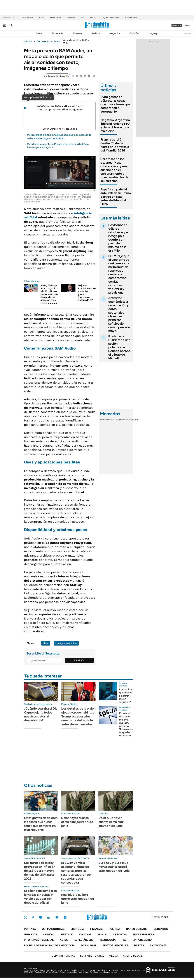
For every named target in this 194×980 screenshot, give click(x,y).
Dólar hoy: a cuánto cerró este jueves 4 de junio (77, 822)
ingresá (187, 25)
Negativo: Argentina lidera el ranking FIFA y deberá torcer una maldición (115, 125)
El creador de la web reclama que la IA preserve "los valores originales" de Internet (126, 724)
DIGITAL (63, 956)
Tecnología (43, 42)
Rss (124, 940)
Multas (139, 945)
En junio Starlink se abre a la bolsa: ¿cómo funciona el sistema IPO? (87, 293)
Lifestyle (66, 934)
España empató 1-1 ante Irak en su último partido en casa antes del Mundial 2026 (116, 197)
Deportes (120, 934)
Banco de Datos (137, 929)
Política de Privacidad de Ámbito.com (49, 945)
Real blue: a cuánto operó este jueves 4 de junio (78, 899)
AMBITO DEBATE (126, 956)
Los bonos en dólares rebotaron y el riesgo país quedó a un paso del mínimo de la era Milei (118, 238)
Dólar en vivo (27, 18)
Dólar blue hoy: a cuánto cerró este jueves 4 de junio (111, 822)
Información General (39, 940)
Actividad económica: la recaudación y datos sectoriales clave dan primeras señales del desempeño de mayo (119, 314)
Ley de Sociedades (110, 18)
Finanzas (77, 33)
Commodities (123, 420)
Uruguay (153, 33)
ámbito (28, 42)
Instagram (40, 917)
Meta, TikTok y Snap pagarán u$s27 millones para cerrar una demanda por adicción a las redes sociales (49, 294)
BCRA (42, 18)
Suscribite (79, 660)
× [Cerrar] (51, 97)
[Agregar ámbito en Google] (57, 76)
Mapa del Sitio (142, 940)
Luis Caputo (55, 18)
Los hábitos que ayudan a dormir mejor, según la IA (126, 696)
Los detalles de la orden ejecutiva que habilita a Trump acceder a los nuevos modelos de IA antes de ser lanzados (78, 716)
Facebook (33, 917)
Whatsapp (65, 917)
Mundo (102, 934)
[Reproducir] (60, 103)
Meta (57, 42)
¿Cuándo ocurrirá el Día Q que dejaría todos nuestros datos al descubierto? (41, 714)
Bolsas (113, 420)
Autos (64, 940)
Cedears (134, 420)
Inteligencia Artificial (66, 643)
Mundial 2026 (131, 18)
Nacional (85, 934)
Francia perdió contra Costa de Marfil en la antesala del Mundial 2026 (115, 145)
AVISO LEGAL (89, 945)
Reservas (71, 18)
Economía (58, 33)
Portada (30, 929)
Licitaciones (158, 945)
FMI (82, 18)
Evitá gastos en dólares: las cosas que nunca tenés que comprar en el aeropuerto (115, 104)
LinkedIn (49, 917)
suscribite (177, 25)
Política (96, 33)
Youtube (57, 917)
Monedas (105, 420)
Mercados (161, 929)
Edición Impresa (143, 934)
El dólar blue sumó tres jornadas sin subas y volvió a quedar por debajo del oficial (40, 897)
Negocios (115, 33)
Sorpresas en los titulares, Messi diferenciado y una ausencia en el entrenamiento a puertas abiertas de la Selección (114, 170)
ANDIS (93, 18)
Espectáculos (84, 940)
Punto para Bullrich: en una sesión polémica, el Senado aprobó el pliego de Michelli (119, 347)
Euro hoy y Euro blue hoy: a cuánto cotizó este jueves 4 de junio (114, 867)
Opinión (134, 33)
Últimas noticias (53, 929)
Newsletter (187, 33)
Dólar (40, 33)
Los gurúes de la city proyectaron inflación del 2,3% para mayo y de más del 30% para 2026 (40, 871)
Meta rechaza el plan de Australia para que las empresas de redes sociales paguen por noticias (59, 137)
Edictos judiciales (115, 945)
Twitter (26, 917)
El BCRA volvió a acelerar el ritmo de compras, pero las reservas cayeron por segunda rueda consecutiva (77, 873)
